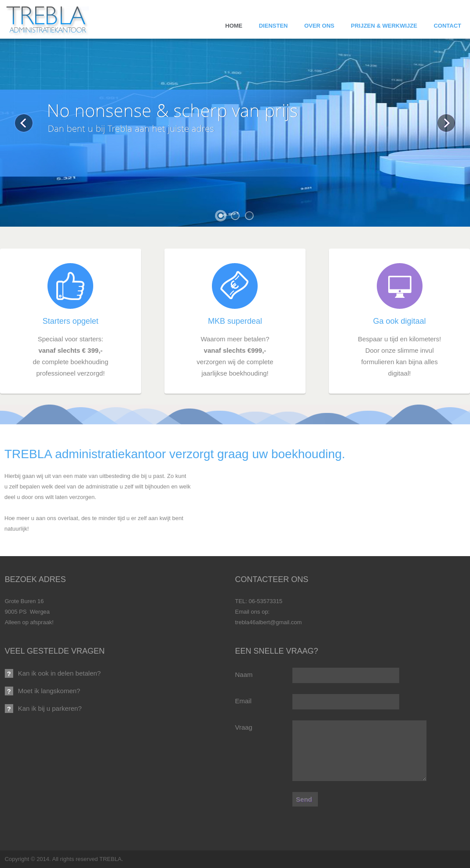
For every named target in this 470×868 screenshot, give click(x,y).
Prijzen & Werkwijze (384, 26)
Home (234, 26)
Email (243, 701)
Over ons (319, 26)
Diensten (273, 26)
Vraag (243, 727)
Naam (244, 675)
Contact (447, 26)
